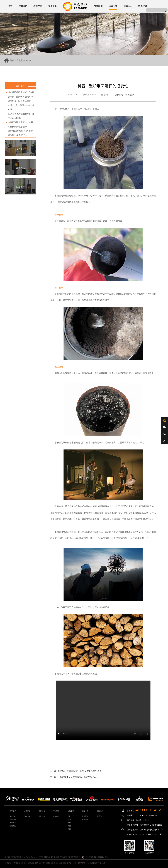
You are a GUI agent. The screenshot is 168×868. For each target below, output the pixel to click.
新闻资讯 (85, 819)
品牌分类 (27, 816)
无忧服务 (42, 816)
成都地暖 (31, 863)
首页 (12, 60)
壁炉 (69, 816)
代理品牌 (13, 819)
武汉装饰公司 (50, 863)
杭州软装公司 (61, 863)
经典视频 (85, 816)
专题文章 (21, 60)
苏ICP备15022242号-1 (47, 857)
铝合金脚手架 (40, 863)
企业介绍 (13, 816)
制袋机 (103, 863)
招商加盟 (13, 826)
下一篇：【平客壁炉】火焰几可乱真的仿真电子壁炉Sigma (74, 777)
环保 (69, 829)
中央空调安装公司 (93, 863)
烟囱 (29, 60)
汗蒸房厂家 (81, 863)
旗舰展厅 (13, 823)
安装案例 (56, 816)
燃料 (69, 823)
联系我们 (100, 816)
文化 (69, 826)
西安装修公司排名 (20, 863)
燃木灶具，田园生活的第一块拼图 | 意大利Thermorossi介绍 (21, 105)
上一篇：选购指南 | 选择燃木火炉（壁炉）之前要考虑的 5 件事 (76, 771)
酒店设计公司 (72, 863)
